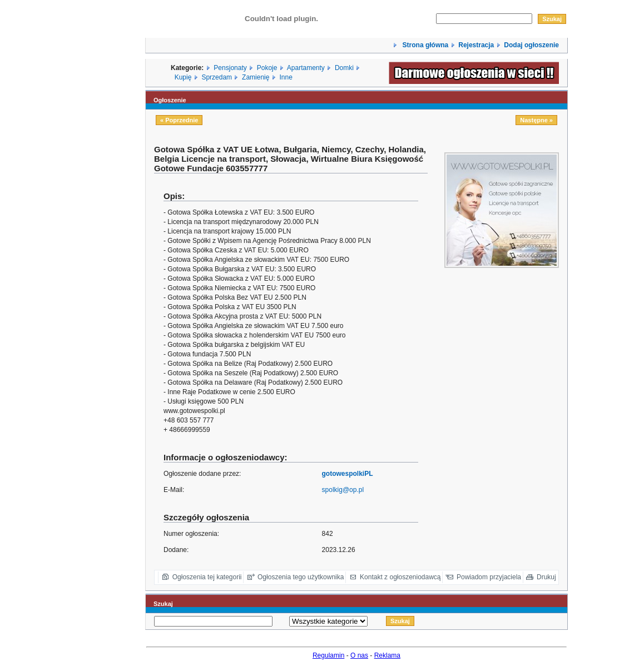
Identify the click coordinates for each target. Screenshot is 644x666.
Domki (344, 68)
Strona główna (424, 45)
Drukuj (546, 577)
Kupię (183, 77)
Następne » (536, 120)
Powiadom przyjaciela (489, 577)
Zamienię (256, 77)
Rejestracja (476, 45)
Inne (286, 77)
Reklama (387, 655)
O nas (359, 655)
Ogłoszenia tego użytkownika (301, 577)
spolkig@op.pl (343, 490)
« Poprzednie (179, 120)
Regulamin (328, 655)
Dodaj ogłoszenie (531, 45)
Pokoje (267, 68)
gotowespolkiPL (348, 474)
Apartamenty (306, 68)
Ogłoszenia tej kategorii (207, 577)
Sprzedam (217, 77)
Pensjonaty (230, 68)
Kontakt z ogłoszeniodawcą (400, 577)
